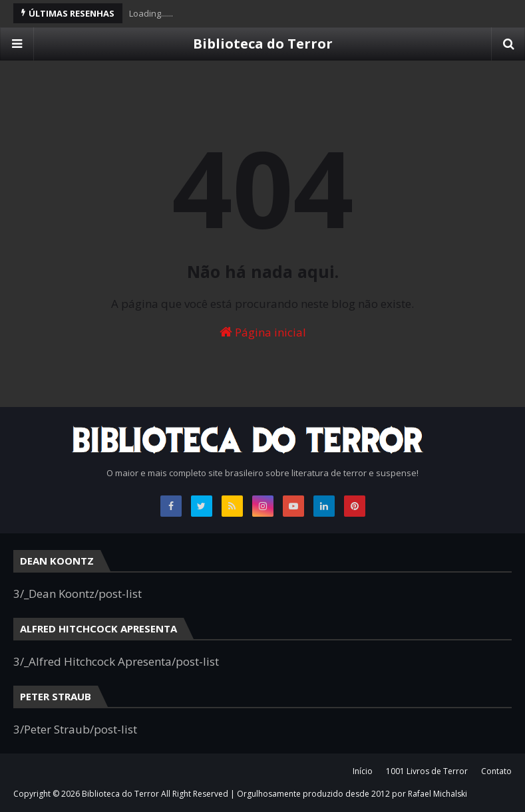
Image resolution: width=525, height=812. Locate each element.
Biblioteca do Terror (263, 44)
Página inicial (263, 332)
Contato (496, 771)
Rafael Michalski (437, 794)
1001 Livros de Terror (427, 771)
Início (363, 771)
